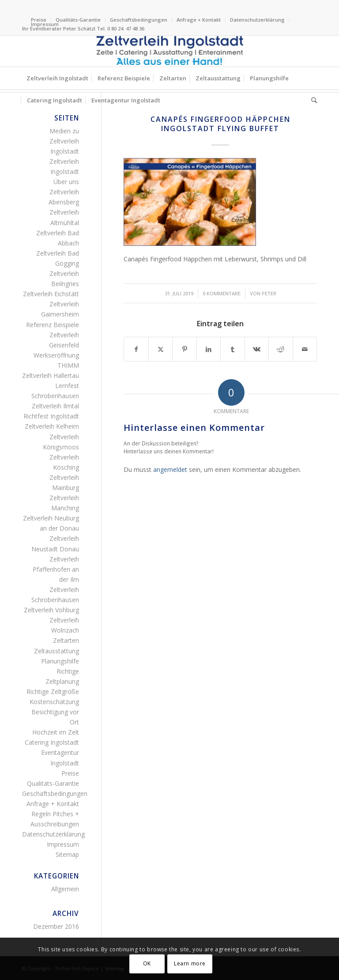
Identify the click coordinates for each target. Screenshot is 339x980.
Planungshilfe (60, 661)
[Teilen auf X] (160, 349)
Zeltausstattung (56, 651)
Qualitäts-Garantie (78, 20)
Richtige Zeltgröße (53, 692)
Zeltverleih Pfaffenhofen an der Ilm (56, 569)
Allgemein (65, 889)
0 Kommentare (222, 293)
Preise (70, 773)
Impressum (45, 24)
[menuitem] (78, 20)
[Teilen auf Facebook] (136, 349)
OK (147, 963)
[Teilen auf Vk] (257, 349)
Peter (269, 293)
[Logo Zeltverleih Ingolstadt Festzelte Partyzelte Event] (169, 51)
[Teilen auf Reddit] (281, 349)
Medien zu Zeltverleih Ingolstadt (64, 141)
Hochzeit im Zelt (56, 732)
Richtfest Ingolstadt (51, 416)
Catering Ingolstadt (52, 742)
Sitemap (67, 854)
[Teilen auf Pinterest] (184, 349)
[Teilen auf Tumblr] (232, 349)
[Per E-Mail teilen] (305, 349)
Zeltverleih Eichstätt (51, 294)
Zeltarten (66, 640)
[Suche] (312, 100)
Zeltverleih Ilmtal (55, 406)
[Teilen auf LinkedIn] (209, 349)
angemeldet (170, 469)
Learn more (190, 963)
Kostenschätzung (54, 702)
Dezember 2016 (56, 926)
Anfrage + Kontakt (199, 20)
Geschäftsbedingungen (139, 20)
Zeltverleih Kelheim (52, 426)
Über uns (66, 182)
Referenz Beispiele (53, 325)
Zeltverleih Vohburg (51, 610)
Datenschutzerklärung (257, 20)
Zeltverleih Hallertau (51, 375)
